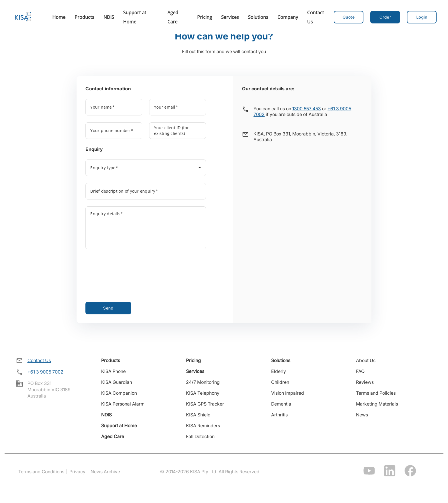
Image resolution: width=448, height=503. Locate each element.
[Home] (23, 17)
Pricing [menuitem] (205, 17)
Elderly (279, 371)
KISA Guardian (117, 382)
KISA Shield (198, 415)
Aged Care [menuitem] (173, 17)
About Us (366, 360)
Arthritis (279, 415)
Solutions (281, 360)
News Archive (105, 472)
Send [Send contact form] (108, 308)
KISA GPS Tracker (205, 404)
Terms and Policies (376, 393)
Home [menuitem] (59, 17)
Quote (349, 17)
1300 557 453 (307, 109)
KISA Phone (113, 371)
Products (111, 360)
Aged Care (113, 436)
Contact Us (39, 360)
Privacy (77, 472)
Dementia (281, 404)
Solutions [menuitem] (258, 17)
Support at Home (119, 426)
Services (195, 371)
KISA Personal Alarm (123, 404)
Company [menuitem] (288, 17)
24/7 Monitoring (203, 382)
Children (280, 382)
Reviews (365, 382)
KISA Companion (119, 393)
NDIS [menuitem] (109, 17)
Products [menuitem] (84, 17)
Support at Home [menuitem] (135, 17)
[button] (385, 17)
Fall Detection (200, 436)
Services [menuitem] (230, 17)
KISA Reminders (203, 426)
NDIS (106, 415)
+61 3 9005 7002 (45, 372)
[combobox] (146, 169)
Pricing (193, 360)
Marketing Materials (377, 404)
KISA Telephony (203, 393)
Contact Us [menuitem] (316, 17)
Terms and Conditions (41, 472)
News (362, 415)
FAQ (360, 371)
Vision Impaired (288, 393)
